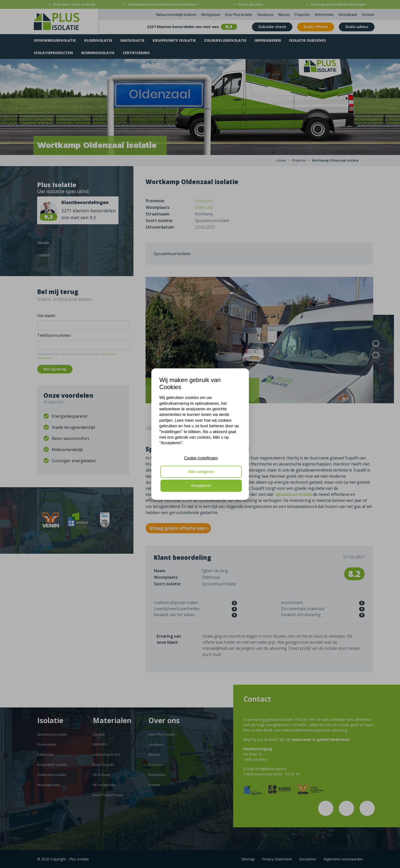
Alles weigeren (201, 472)
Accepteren (201, 486)
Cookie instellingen (201, 458)
